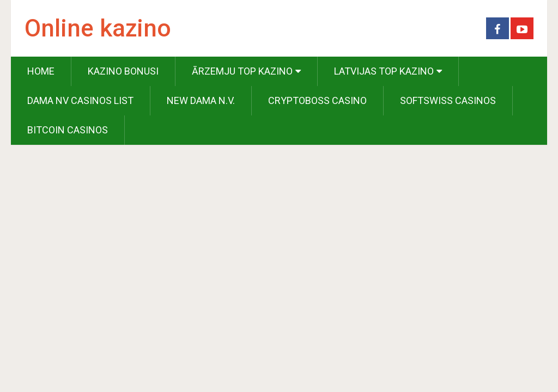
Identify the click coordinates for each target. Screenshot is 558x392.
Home (41, 71)
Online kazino (98, 28)
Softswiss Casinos (448, 100)
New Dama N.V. (201, 100)
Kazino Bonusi (123, 71)
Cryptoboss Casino (317, 100)
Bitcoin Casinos (68, 130)
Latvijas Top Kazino (384, 71)
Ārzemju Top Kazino (242, 71)
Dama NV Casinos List (80, 100)
